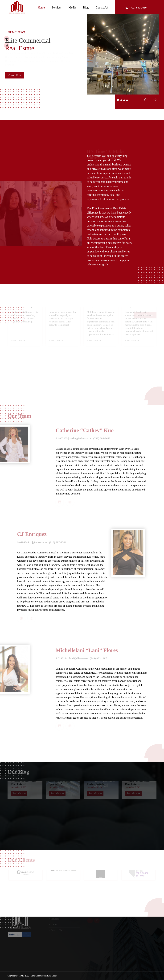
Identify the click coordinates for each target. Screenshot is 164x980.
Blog (86, 8)
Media (72, 8)
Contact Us (102, 8)
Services (57, 8)
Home (41, 8)
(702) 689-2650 (136, 8)
